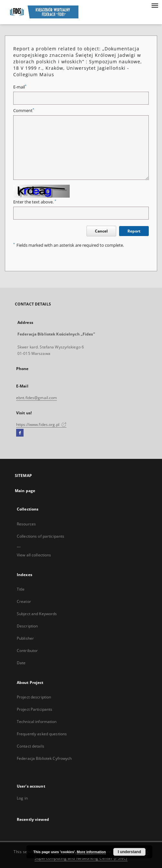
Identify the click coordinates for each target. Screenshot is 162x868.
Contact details (30, 746)
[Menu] (155, 5)
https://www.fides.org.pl (41, 424)
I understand (129, 852)
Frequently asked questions (42, 734)
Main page (25, 491)
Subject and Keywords (37, 614)
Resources (26, 524)
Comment (24, 111)
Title (21, 589)
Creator (24, 601)
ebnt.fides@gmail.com (36, 398)
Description (27, 626)
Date (21, 663)
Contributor (27, 651)
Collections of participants (40, 536)
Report (134, 231)
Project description (34, 697)
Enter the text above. (35, 202)
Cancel (101, 231)
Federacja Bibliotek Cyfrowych (44, 758)
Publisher (25, 638)
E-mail (20, 87)
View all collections (34, 555)
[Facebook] (20, 433)
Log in (22, 798)
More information (91, 852)
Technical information (37, 722)
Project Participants (35, 709)
